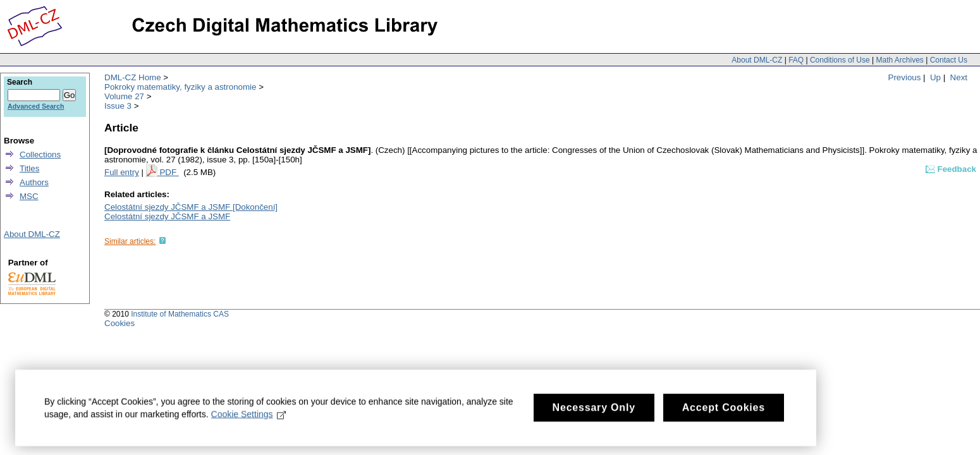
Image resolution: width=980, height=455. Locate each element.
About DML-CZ (757, 60)
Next (959, 77)
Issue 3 (118, 106)
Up (935, 77)
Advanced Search (36, 106)
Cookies (119, 323)
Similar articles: (130, 241)
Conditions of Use (840, 60)
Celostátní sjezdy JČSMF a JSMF (167, 216)
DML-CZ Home (133, 77)
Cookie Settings (249, 422)
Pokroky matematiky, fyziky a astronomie (180, 87)
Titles (29, 168)
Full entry (122, 172)
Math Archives (899, 60)
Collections (40, 155)
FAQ (796, 60)
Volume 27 (124, 96)
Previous (905, 77)
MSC (29, 196)
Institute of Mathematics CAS (180, 314)
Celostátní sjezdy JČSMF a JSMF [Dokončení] (191, 207)
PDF (169, 172)
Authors (34, 182)
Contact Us (949, 60)
